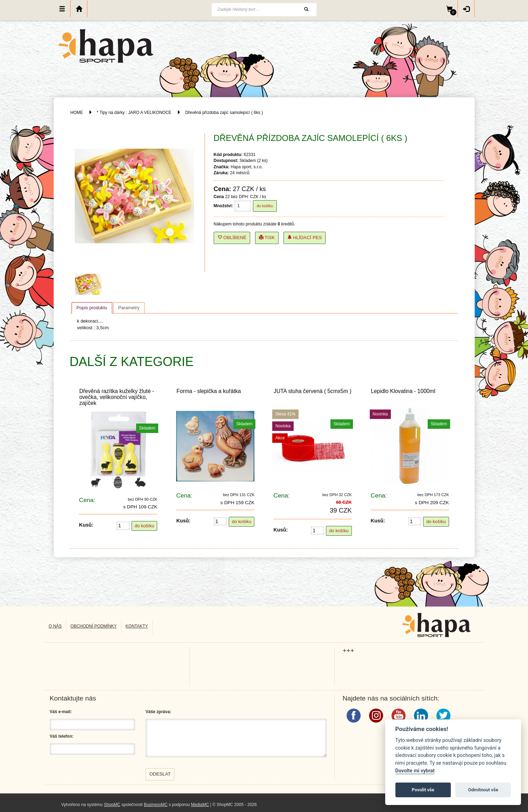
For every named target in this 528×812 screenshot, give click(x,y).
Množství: (223, 206)
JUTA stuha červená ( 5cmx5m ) (313, 391)
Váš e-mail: (61, 712)
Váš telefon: (62, 736)
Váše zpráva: (158, 712)
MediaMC (200, 805)
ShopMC (112, 805)
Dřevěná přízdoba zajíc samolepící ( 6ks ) (224, 113)
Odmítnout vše (483, 790)
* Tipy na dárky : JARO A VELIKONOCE (134, 113)
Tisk (267, 238)
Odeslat (160, 774)
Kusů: (86, 525)
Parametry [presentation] (129, 308)
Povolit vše (423, 790)
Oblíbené (232, 238)
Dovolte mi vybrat (415, 771)
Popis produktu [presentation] (92, 308)
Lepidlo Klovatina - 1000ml (403, 391)
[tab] (92, 308)
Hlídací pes (305, 238)
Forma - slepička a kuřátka (209, 391)
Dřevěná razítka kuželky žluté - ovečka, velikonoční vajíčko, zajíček (117, 397)
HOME (77, 113)
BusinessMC (156, 805)
